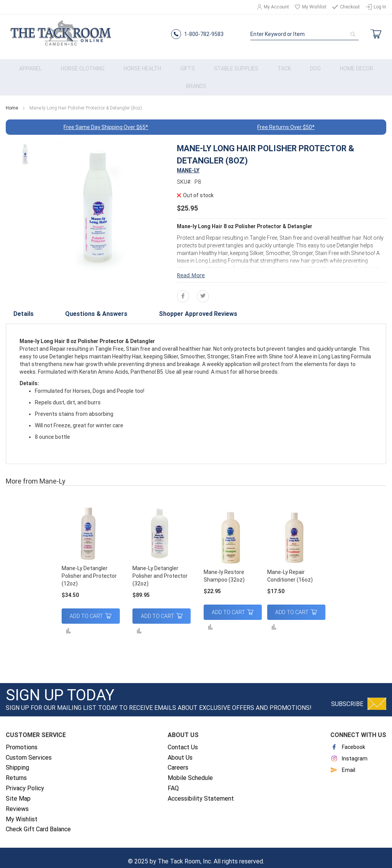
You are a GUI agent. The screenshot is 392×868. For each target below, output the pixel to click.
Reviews (17, 801)
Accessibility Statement (201, 791)
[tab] (22, 307)
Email (343, 762)
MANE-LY (188, 163)
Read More (191, 268)
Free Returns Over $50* (286, 119)
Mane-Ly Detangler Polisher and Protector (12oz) (89, 568)
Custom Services (29, 749)
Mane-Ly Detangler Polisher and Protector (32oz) (160, 568)
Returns (16, 770)
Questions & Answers (76, 307)
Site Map (18, 791)
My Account (276, 7)
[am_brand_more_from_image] (91, 527)
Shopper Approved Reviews (155, 307)
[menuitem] (30, 61)
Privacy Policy (25, 781)
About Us (180, 749)
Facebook (348, 739)
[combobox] (306, 31)
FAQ (173, 781)
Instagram (349, 751)
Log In (380, 7)
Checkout (350, 7)
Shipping (17, 760)
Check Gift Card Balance (38, 821)
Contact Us (183, 740)
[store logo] (59, 31)
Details (22, 307)
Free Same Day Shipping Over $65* (106, 119)
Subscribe (347, 696)
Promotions (22, 740)
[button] (68, 623)
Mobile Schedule (190, 770)
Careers (178, 760)
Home (12, 100)
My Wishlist (314, 7)
